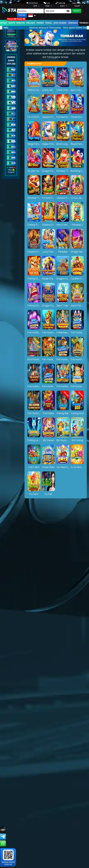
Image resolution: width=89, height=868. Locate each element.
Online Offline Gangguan (11, 170)
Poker (40, 23)
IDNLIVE (21, 23)
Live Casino (60, 23)
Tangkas (73, 23)
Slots (12, 23)
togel (49, 23)
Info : (6, 28)
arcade (31, 23)
